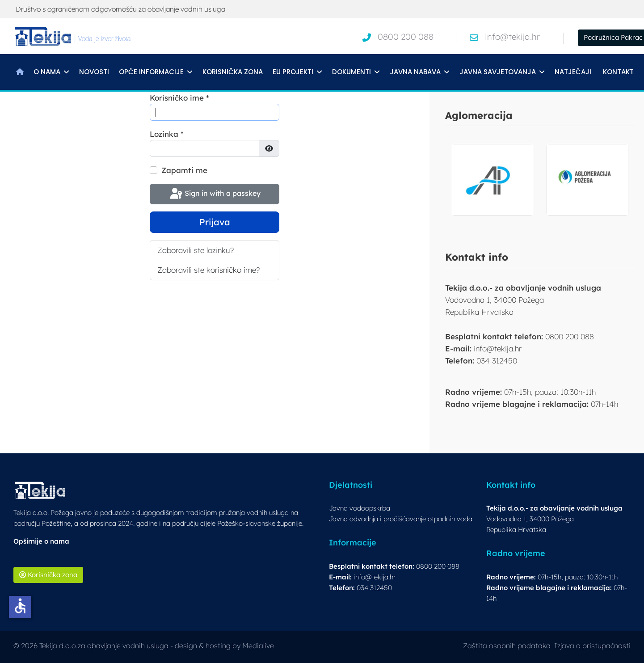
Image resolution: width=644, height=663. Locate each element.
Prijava (215, 222)
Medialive (258, 646)
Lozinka (167, 134)
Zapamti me (184, 170)
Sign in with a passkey (215, 194)
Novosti (94, 72)
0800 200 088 (406, 37)
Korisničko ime (179, 98)
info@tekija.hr (512, 37)
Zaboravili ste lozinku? (196, 250)
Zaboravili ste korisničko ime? (208, 270)
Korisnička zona (233, 72)
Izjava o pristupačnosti (592, 646)
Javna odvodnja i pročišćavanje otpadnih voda (401, 519)
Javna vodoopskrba (360, 508)
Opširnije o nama (41, 541)
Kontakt (618, 72)
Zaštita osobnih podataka (507, 646)
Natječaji (573, 72)
